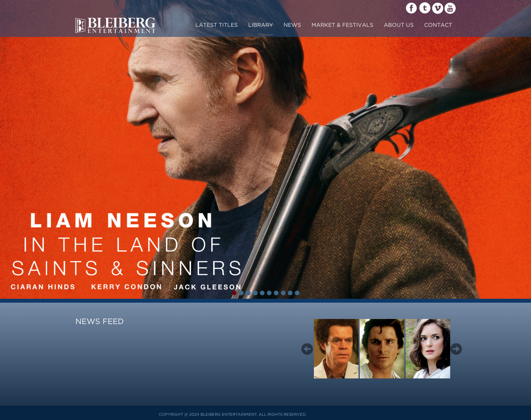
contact (438, 25)
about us (399, 25)
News (292, 25)
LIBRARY (261, 25)
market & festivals (342, 25)
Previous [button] (307, 349)
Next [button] (456, 349)
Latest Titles (217, 25)
